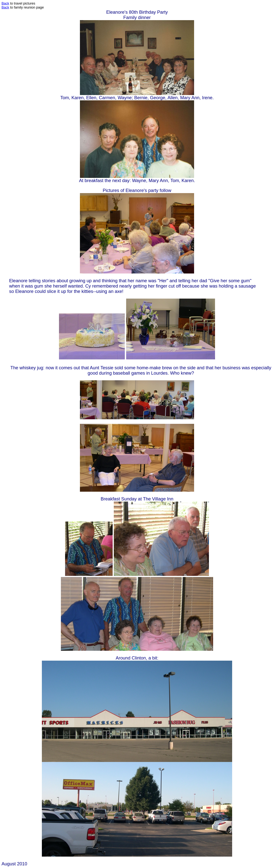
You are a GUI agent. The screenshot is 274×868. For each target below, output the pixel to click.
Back (5, 3)
